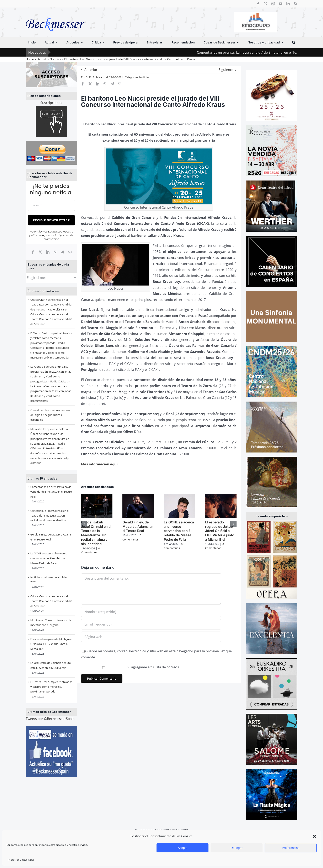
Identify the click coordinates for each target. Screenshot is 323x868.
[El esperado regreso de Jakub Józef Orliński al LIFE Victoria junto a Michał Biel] (221, 496)
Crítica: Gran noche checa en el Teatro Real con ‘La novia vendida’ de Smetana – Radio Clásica (51, 305)
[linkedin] (288, 4)
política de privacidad (44, 235)
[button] (314, 836)
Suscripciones (51, 103)
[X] (40, 252)
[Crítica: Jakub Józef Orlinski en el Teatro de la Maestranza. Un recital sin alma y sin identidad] (97, 496)
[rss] (296, 4)
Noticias (144, 77)
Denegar (237, 848)
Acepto (183, 848)
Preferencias (291, 848)
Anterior (91, 70)
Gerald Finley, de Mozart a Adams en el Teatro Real (138, 527)
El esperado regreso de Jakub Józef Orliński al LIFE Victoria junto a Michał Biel (51, 644)
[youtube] (281, 4)
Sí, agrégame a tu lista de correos (131, 667)
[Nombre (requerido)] (151, 612)
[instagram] (273, 4)
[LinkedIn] (48, 252)
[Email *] (51, 205)
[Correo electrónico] (70, 252)
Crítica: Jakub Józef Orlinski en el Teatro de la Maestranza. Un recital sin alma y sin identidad (50, 516)
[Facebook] (33, 252)
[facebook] (258, 4)
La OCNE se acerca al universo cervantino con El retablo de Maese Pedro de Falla (49, 558)
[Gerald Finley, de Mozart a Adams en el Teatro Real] (138, 496)
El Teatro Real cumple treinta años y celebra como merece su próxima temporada (50, 353)
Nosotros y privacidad (21, 860)
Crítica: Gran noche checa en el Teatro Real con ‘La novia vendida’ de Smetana (51, 319)
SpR (88, 77)
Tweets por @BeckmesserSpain (50, 719)
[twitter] (266, 4)
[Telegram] (62, 252)
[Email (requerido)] (151, 624)
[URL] (151, 637)
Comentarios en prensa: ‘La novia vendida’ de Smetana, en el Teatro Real (262, 52)
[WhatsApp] (55, 252)
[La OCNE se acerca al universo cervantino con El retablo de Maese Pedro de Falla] (179, 496)
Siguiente (226, 70)
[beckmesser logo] (55, 15)
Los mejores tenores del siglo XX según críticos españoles (50, 415)
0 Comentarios (90, 550)
